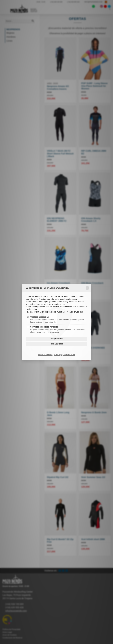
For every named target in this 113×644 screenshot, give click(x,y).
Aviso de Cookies (69, 355)
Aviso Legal (58, 355)
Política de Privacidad (45, 355)
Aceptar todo (56, 339)
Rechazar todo (56, 344)
